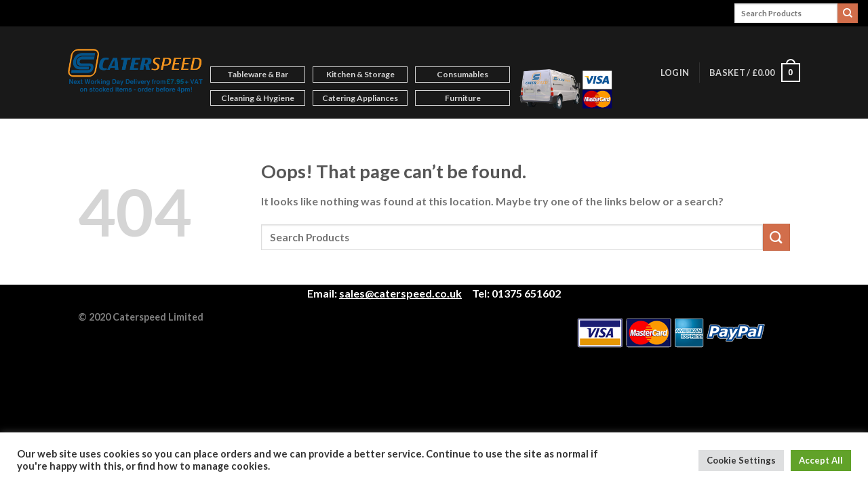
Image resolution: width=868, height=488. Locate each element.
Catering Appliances (360, 98)
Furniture (463, 98)
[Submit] (848, 14)
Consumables (462, 74)
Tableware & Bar (258, 74)
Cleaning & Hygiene (258, 98)
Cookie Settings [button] (741, 460)
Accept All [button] (821, 460)
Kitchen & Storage (360, 74)
